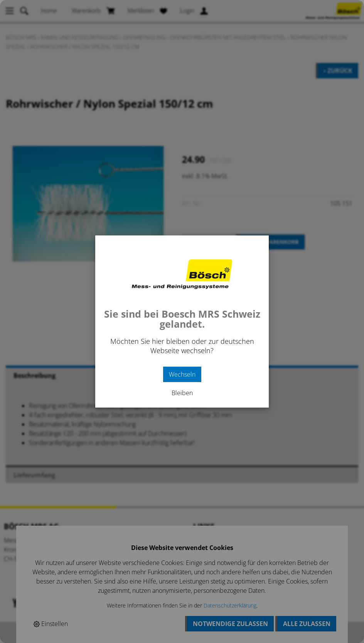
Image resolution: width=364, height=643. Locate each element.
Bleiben (182, 393)
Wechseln (182, 374)
